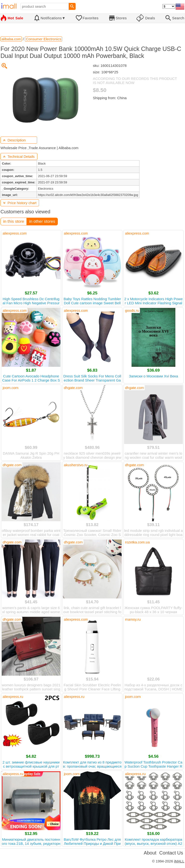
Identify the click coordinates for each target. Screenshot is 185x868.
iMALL (179, 861)
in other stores (42, 221)
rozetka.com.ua (137, 542)
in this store (14, 221)
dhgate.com (73, 388)
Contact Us (171, 853)
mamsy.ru (133, 619)
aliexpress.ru (13, 697)
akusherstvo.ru (76, 465)
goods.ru (132, 310)
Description (14, 140)
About (150, 853)
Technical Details (19, 156)
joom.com (10, 388)
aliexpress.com (15, 233)
